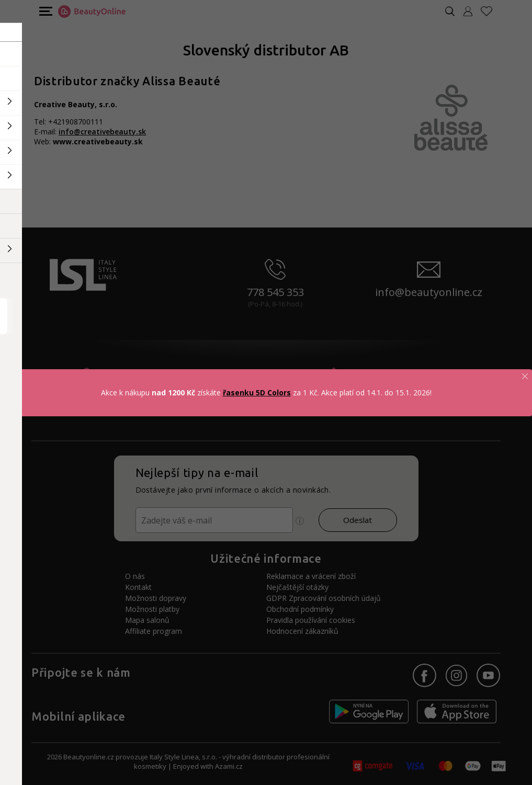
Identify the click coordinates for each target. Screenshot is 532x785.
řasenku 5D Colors (257, 392)
